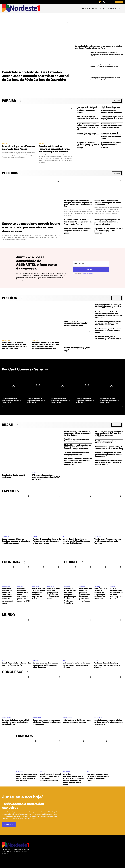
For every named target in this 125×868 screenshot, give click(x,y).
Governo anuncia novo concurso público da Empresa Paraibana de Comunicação (111, 126)
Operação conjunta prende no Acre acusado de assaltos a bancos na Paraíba (107, 222)
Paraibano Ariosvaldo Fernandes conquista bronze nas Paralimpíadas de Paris (54, 149)
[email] (91, 264)
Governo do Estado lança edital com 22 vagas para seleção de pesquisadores (15, 722)
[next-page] (122, 407)
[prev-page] (3, 407)
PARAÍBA (5, 144)
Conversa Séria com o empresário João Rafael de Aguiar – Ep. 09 (61, 400)
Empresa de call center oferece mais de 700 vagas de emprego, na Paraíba (112, 118)
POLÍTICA (35, 340)
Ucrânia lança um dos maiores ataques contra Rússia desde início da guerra (45, 665)
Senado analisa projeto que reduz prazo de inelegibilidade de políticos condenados (109, 455)
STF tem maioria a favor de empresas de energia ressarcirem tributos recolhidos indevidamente (77, 324)
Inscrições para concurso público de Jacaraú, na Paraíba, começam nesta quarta (108, 722)
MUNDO (5, 661)
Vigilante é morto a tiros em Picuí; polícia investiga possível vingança (109, 231)
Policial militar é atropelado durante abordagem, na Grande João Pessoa (108, 203)
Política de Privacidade (87, 274)
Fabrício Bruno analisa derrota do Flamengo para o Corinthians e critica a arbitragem (47, 541)
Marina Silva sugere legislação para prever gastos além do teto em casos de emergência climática (78, 447)
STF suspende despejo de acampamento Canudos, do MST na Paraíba (46, 477)
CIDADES (67, 586)
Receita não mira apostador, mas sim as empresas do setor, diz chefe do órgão (77, 349)
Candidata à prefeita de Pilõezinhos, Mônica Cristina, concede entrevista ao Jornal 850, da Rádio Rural (108, 306)
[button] (120, 9)
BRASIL (4, 473)
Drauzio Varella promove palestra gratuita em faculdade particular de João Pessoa (86, 595)
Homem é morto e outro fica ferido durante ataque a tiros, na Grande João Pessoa (78, 222)
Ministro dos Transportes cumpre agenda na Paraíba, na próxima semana (87, 118)
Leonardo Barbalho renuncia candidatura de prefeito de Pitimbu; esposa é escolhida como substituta (108, 338)
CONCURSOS (6, 718)
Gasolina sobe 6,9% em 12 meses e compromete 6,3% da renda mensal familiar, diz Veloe (78, 433)
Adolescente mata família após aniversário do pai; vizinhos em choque (77, 665)
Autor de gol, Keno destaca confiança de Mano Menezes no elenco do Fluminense (77, 541)
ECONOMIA (21, 586)
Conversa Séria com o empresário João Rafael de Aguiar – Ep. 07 (110, 400)
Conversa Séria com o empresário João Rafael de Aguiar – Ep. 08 (85, 400)
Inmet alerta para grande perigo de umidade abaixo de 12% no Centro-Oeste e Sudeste (109, 463)
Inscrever (91, 269)
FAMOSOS (19, 772)
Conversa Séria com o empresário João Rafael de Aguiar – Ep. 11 (11, 400)
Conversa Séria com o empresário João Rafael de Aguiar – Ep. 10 (36, 400)
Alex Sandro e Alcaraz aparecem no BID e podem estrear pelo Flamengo (108, 541)
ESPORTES (6, 537)
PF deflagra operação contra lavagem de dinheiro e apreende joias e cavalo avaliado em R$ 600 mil (107, 54)
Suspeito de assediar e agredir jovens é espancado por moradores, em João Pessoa (31, 228)
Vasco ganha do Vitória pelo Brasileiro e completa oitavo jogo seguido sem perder (16, 541)
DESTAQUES (6, 340)
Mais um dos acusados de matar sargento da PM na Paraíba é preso (78, 231)
